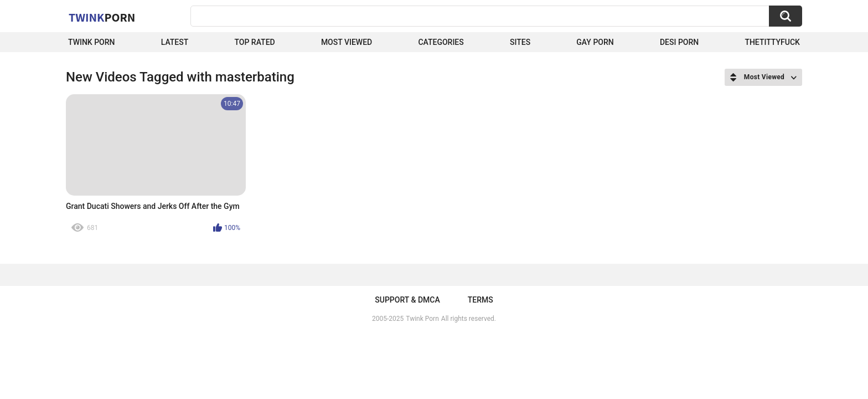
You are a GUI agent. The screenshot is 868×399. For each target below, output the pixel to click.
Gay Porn (595, 42)
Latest (175, 42)
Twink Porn (92, 42)
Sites (520, 42)
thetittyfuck (772, 42)
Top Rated (254, 42)
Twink (102, 17)
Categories (441, 42)
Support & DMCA (407, 300)
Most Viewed (347, 42)
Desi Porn (679, 42)
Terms (480, 300)
